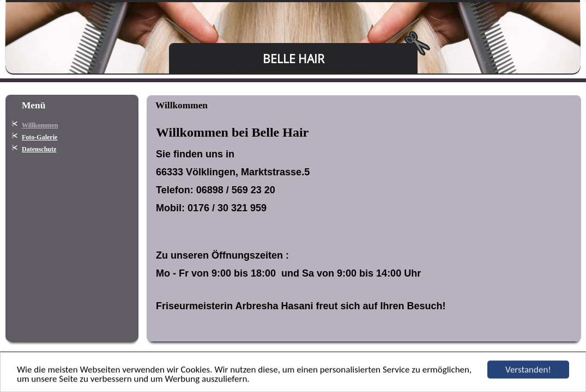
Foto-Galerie (40, 137)
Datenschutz (39, 149)
